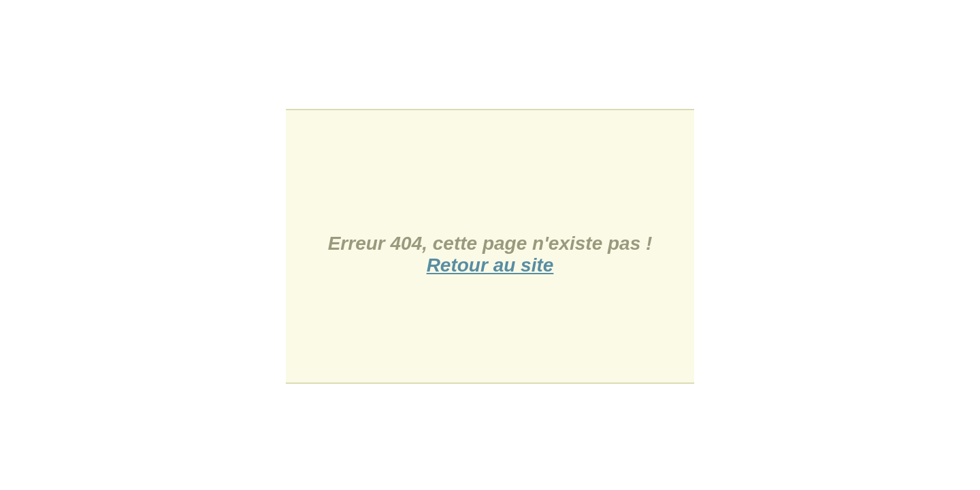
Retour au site (490, 265)
